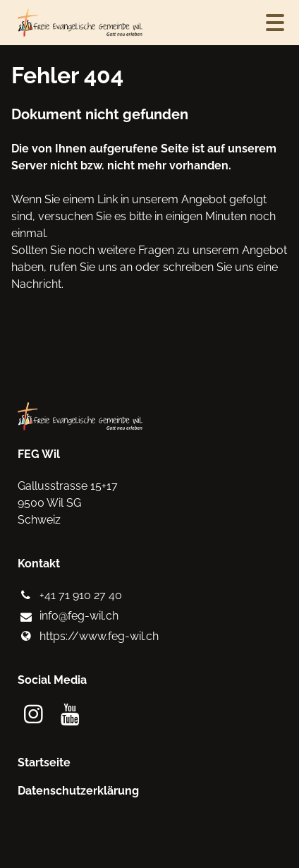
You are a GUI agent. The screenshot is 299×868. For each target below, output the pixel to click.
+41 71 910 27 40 (69, 596)
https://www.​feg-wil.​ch (88, 637)
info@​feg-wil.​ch (68, 617)
